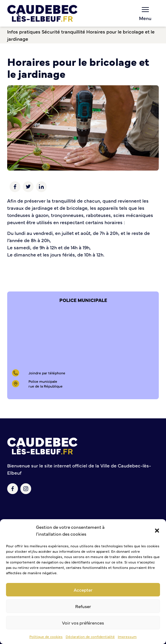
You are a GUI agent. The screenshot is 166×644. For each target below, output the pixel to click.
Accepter (83, 590)
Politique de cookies (46, 637)
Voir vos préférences (83, 623)
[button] (157, 531)
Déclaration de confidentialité (90, 637)
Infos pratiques (24, 31)
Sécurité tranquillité (63, 31)
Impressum (127, 637)
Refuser (83, 606)
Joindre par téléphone (47, 373)
